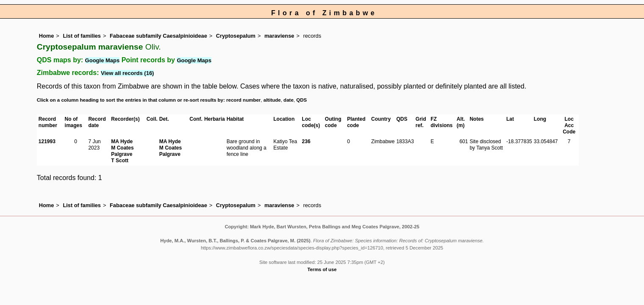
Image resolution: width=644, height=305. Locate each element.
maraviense (279, 36)
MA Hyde (122, 141)
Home (47, 36)
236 (306, 141)
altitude (272, 100)
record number (243, 100)
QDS (301, 100)
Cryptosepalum (236, 36)
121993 (47, 141)
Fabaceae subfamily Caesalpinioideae (158, 36)
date (289, 100)
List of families (82, 36)
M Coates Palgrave (122, 151)
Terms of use (322, 269)
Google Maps (103, 60)
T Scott (120, 161)
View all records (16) (128, 73)
